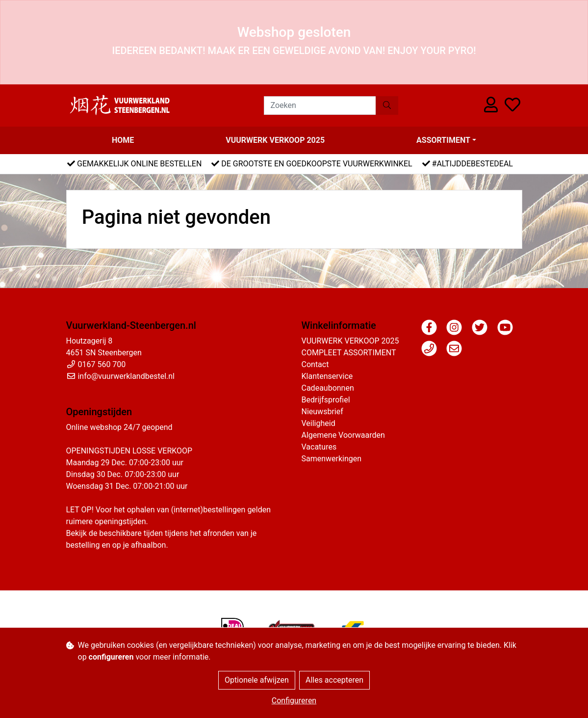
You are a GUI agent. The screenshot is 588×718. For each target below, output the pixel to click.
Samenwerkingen (332, 459)
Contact (315, 364)
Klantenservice (327, 376)
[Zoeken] (320, 106)
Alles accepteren (334, 680)
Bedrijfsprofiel (326, 400)
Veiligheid (319, 423)
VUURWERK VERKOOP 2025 (275, 140)
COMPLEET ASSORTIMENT (349, 353)
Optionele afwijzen (257, 680)
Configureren (294, 701)
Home (123, 140)
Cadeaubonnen (328, 388)
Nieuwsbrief (322, 412)
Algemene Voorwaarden (343, 435)
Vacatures (319, 447)
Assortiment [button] (443, 140)
